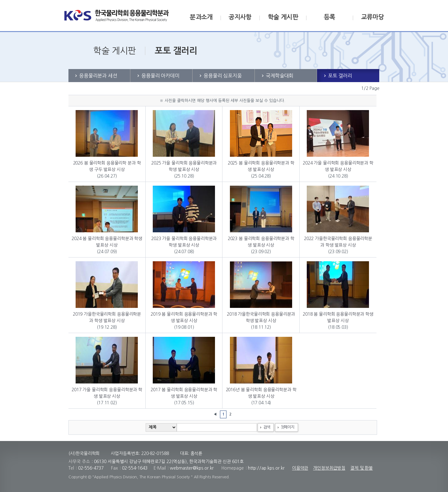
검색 (266, 427)
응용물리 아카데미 (160, 76)
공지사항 (240, 17)
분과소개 (201, 17)
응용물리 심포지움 (223, 76)
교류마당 (373, 17)
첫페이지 (287, 427)
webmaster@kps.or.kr (192, 468)
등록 (330, 17)
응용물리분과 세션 (98, 76)
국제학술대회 (280, 76)
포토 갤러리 (340, 76)
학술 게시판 (283, 17)
